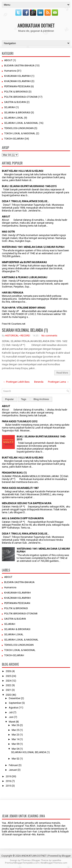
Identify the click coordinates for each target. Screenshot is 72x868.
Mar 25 (15, 730)
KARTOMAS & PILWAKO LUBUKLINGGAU (25, 277)
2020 (8, 695)
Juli (11, 712)
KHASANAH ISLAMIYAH (17, 76)
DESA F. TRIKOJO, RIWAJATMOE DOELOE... (25, 201)
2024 (8, 681)
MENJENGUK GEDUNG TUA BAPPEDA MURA (27, 503)
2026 (8, 671)
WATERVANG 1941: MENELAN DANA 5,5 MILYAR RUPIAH (33, 247)
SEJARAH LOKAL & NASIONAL (21, 123)
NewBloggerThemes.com (54, 863)
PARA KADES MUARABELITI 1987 (20, 488)
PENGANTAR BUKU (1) (14, 473)
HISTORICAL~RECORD (18, 336)
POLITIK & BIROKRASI (16, 92)
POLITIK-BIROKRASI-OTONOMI (21, 97)
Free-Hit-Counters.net (14, 324)
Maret (12, 722)
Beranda (39, 382)
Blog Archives (41, 399)
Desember (15, 698)
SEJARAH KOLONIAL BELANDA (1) (25, 330)
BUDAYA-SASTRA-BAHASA (19, 65)
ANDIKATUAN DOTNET (36, 25)
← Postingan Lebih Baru (16, 382)
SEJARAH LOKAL (14, 118)
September (15, 703)
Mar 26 (15, 725)
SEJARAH (10, 107)
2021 (8, 690)
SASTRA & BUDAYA (15, 102)
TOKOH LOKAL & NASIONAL (20, 133)
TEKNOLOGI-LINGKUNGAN (19, 128)
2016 (8, 781)
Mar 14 (15, 739)
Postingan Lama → (58, 382)
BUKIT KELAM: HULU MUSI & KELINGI (23, 171)
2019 (8, 776)
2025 (8, 676)
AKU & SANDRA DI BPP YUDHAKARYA (23, 518)
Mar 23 (15, 735)
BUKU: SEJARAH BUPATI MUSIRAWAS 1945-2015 (29, 186)
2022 (8, 685)
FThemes (26, 860)
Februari (13, 765)
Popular (10, 399)
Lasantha (56, 860)
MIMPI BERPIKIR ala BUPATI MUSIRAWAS (24, 262)
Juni (11, 717)
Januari (13, 770)
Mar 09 (15, 744)
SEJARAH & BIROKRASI (17, 112)
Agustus (14, 708)
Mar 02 (15, 759)
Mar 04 (15, 749)
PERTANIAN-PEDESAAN (17, 86)
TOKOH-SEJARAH (14, 139)
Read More (62, 373)
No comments (49, 336)
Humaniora (10, 71)
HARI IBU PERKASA (13, 293)
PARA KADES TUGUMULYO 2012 (20, 421)
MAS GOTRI (8, 232)
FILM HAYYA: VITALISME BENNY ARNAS (24, 308)
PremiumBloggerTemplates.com (22, 863)
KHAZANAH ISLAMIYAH (17, 81)
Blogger (66, 856)
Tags (24, 399)
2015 (8, 786)
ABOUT (8, 60)
